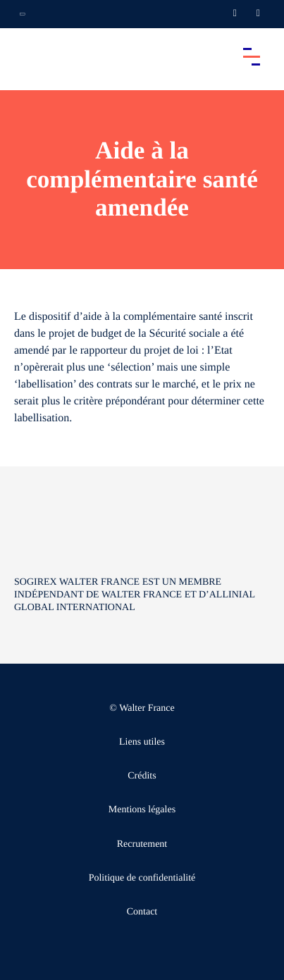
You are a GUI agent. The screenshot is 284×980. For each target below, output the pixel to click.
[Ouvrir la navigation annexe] (23, 14)
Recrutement (142, 844)
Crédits (142, 776)
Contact (142, 912)
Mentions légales (142, 810)
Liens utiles (142, 742)
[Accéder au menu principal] (252, 56)
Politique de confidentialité (142, 878)
